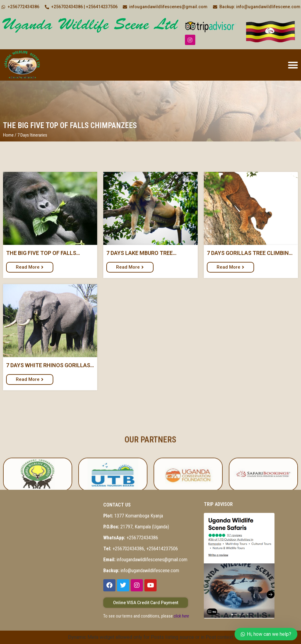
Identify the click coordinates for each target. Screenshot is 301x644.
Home (8, 135)
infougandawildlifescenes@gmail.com (145, 560)
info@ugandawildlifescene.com (141, 571)
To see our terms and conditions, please (146, 616)
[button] (293, 65)
